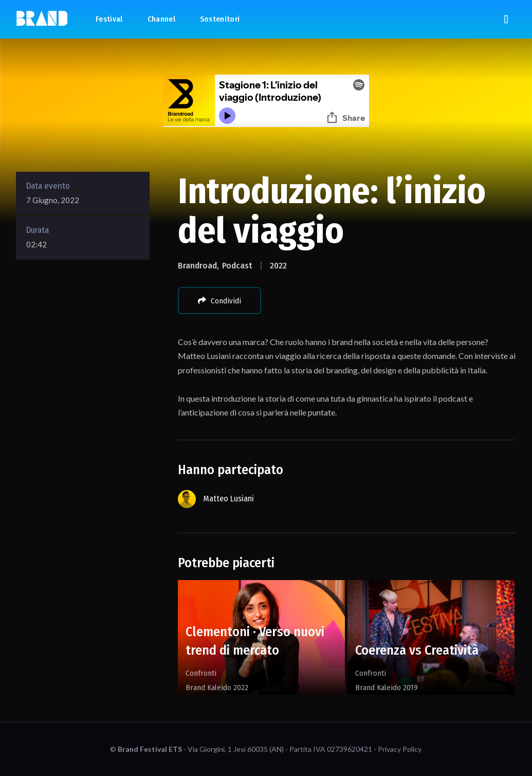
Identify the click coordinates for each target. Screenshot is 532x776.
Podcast (237, 266)
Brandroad (197, 266)
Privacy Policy (400, 749)
